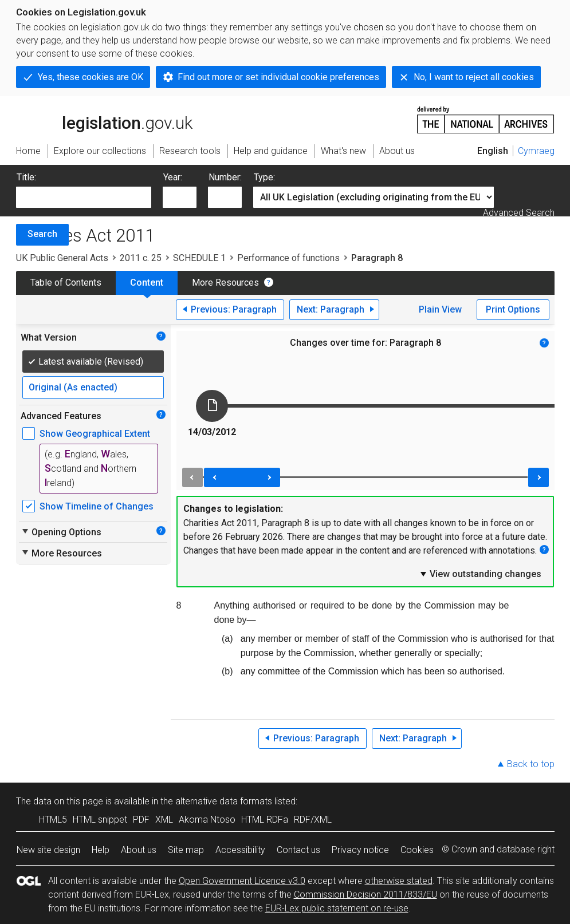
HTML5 (53, 820)
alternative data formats (224, 801)
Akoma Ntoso (207, 820)
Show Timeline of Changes (97, 506)
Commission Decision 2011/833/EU (365, 895)
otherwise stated (399, 881)
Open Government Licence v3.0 (242, 881)
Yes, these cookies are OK (91, 77)
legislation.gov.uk (104, 119)
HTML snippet (100, 820)
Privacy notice (360, 850)
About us (139, 850)
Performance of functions (288, 258)
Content (147, 283)
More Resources (225, 283)
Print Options (513, 309)
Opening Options (61, 532)
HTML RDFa (265, 820)
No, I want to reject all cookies (474, 77)
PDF (141, 820)
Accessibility (240, 850)
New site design (48, 850)
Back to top (531, 764)
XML (164, 820)
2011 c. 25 (141, 258)
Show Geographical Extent (95, 434)
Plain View (440, 309)
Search (42, 234)
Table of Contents (66, 283)
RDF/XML (313, 820)
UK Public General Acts (62, 258)
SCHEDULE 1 (199, 258)
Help (101, 850)
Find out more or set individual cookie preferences (278, 77)
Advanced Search (519, 213)
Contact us (298, 850)
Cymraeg (536, 151)
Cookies (417, 850)
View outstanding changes (480, 574)
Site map (186, 850)
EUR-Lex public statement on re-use (337, 908)
